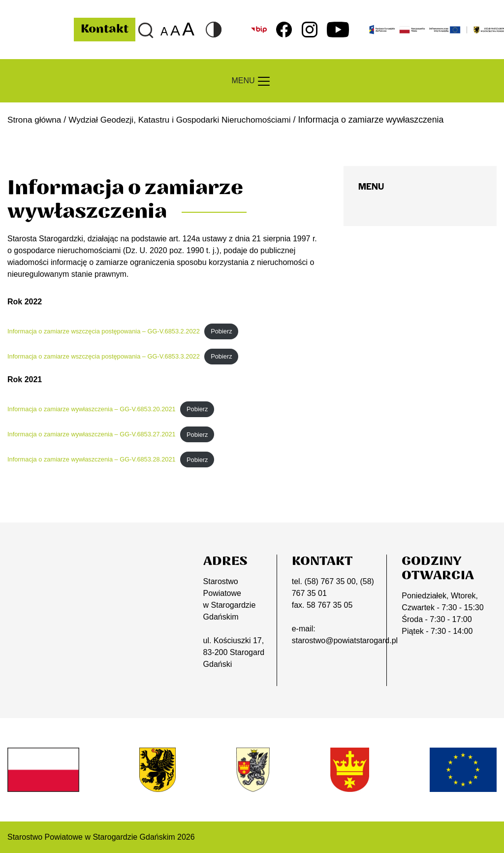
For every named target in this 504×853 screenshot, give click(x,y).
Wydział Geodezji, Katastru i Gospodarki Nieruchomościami (185, 120)
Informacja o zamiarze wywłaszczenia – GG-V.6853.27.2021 (92, 434)
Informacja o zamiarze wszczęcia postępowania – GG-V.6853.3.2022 (104, 356)
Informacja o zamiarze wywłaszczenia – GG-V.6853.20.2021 (92, 409)
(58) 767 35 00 (330, 581)
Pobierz (221, 331)
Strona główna (35, 120)
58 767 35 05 (330, 605)
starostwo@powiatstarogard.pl (345, 640)
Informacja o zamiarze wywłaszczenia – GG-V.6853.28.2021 (92, 460)
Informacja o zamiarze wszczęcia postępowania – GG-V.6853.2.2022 (104, 331)
